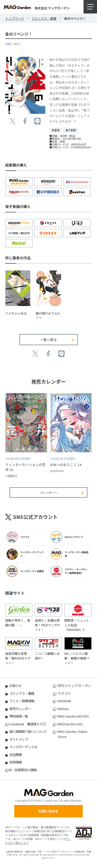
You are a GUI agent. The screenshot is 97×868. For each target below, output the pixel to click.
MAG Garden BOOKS (73, 716)
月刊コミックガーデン (74, 686)
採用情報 (16, 762)
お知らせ (16, 686)
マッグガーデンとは (23, 747)
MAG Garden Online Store (73, 734)
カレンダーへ (49, 492)
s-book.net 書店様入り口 (27, 724)
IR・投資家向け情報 (23, 770)
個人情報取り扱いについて (28, 731)
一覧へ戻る (48, 340)
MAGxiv (63, 709)
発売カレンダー (20, 709)
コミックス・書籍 (44, 18)
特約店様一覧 (19, 716)
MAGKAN (64, 701)
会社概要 (16, 755)
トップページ (14, 18)
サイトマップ (19, 739)
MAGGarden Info (70, 724)
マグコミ (64, 693)
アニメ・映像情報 (22, 701)
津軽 (8, 44)
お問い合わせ (48, 811)
